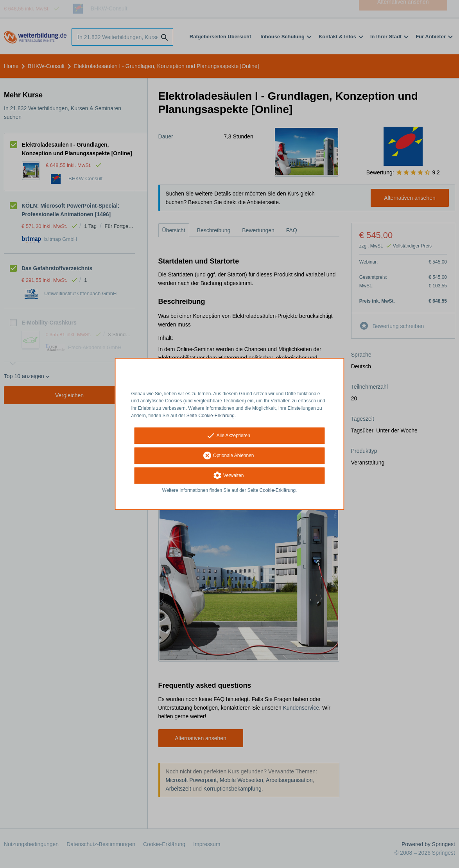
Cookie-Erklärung (278, 490)
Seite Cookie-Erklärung (211, 416)
